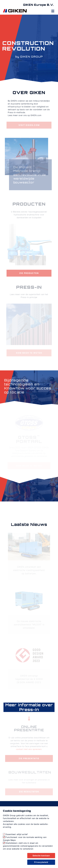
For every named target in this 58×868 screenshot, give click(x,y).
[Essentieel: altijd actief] (4, 834)
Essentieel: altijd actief (17, 834)
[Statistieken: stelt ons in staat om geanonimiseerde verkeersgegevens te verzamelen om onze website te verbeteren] (4, 843)
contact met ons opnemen (29, 749)
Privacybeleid (41, 862)
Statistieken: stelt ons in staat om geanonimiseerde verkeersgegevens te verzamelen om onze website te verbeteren (28, 846)
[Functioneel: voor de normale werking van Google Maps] (4, 837)
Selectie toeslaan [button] (41, 856)
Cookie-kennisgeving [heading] (17, 811)
